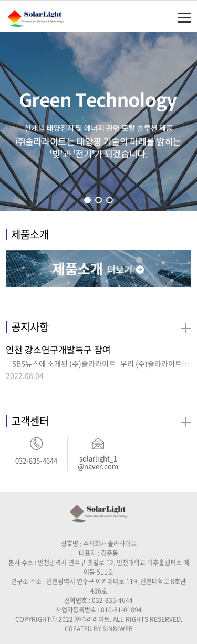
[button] (87, 200)
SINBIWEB (118, 629)
